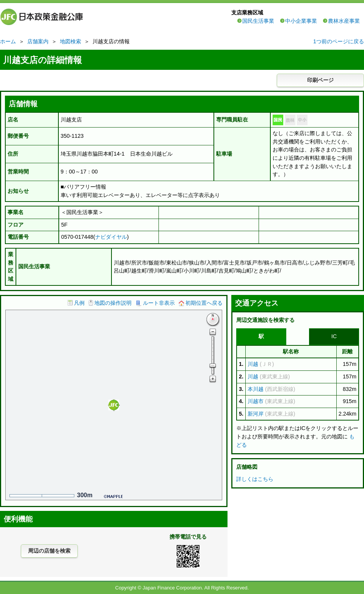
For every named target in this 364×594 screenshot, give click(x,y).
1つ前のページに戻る (339, 41)
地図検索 (71, 41)
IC (334, 336)
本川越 (256, 389)
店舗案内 (38, 41)
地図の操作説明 (113, 303)
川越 (253, 364)
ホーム (8, 41)
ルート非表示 (159, 303)
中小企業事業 (301, 21)
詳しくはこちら (255, 479)
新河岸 (256, 414)
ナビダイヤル (111, 237)
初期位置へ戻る (204, 303)
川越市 (256, 401)
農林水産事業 (344, 21)
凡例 (79, 303)
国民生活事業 (258, 21)
